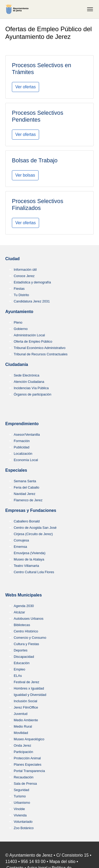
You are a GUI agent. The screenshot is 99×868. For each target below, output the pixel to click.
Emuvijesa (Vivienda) (30, 553)
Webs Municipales (23, 595)
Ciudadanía (17, 364)
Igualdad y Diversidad (30, 695)
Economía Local (26, 460)
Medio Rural (23, 726)
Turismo (20, 796)
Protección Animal (27, 758)
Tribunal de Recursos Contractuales (41, 354)
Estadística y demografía (32, 282)
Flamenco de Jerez (28, 500)
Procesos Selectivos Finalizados (37, 205)
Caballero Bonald (27, 521)
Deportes (21, 650)
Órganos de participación (32, 394)
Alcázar (19, 612)
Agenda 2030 (24, 606)
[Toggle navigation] (90, 9)
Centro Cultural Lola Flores (34, 572)
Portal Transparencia (29, 771)
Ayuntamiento (19, 312)
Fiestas (19, 289)
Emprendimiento (22, 424)
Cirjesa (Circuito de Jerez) (33, 534)
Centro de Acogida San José (35, 528)
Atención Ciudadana (29, 382)
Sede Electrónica (27, 375)
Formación (22, 441)
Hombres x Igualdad (29, 688)
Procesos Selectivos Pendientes (37, 116)
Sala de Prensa (25, 784)
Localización (23, 454)
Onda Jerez (22, 745)
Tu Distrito (21, 295)
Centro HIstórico (26, 631)
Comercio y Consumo (30, 638)
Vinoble (19, 809)
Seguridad (21, 790)
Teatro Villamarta (26, 566)
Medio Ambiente (26, 720)
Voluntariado (23, 822)
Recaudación (24, 777)
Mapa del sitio (62, 862)
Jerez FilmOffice (26, 707)
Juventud (21, 714)
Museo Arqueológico (29, 739)
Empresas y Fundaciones (31, 510)
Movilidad (21, 733)
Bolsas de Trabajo (35, 160)
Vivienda (20, 815)
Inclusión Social (25, 701)
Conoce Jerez (24, 276)
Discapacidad (24, 657)
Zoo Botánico (24, 828)
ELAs (18, 676)
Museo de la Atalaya (29, 559)
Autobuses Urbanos (29, 619)
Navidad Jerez (25, 494)
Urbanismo (22, 803)
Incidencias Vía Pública (31, 388)
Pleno (18, 322)
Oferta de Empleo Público (33, 341)
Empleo (19, 669)
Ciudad (12, 259)
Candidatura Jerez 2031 (32, 301)
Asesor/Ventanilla (27, 435)
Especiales (16, 470)
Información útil (25, 270)
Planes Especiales (28, 764)
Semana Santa (25, 481)
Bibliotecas (22, 625)
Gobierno (21, 329)
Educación (22, 663)
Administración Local (29, 335)
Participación (23, 752)
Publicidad (22, 447)
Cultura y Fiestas (26, 644)
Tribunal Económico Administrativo (40, 348)
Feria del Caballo (27, 487)
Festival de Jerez (27, 682)
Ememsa (20, 547)
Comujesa (21, 540)
